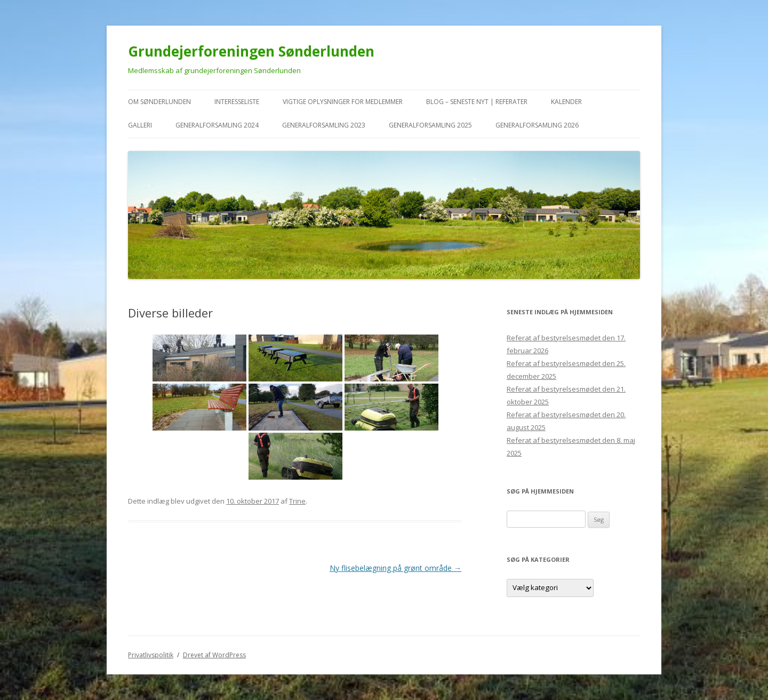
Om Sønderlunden (159, 102)
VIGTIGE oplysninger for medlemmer (343, 102)
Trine (297, 501)
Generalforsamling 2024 (217, 125)
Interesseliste (237, 102)
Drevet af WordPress (214, 655)
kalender (566, 102)
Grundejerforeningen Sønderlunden (251, 51)
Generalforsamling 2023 (324, 125)
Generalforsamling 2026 (537, 125)
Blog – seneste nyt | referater (477, 102)
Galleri (140, 125)
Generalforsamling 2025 (430, 125)
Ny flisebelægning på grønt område (395, 568)
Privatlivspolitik (151, 655)
